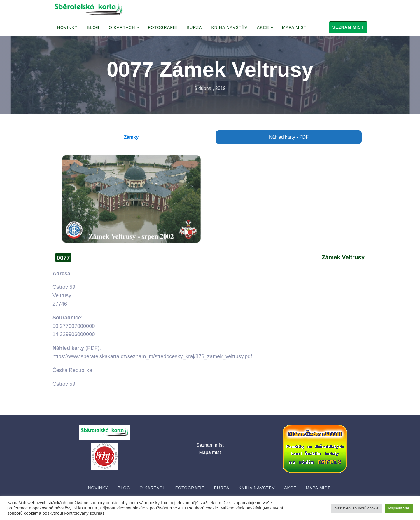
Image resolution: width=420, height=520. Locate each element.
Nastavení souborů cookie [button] (356, 508)
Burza (194, 27)
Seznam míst (348, 27)
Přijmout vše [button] (399, 508)
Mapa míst (294, 27)
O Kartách (122, 27)
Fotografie (163, 27)
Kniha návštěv (229, 27)
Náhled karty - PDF (289, 137)
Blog (93, 27)
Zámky (131, 137)
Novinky (67, 27)
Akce (263, 27)
